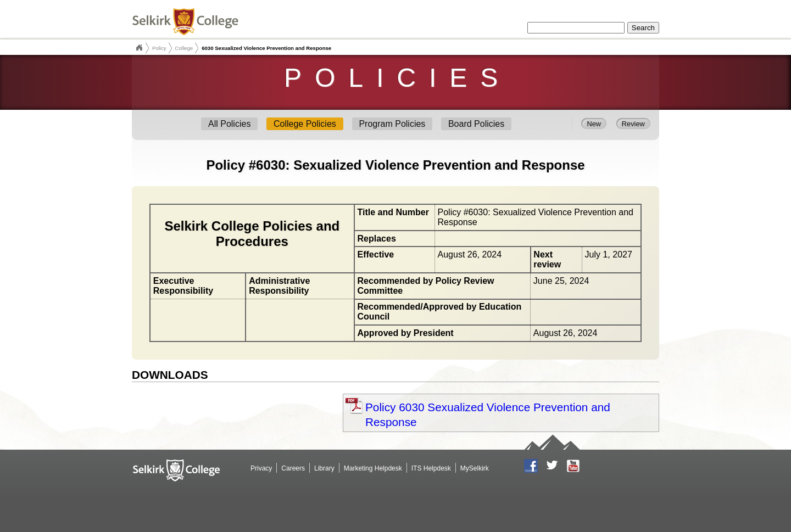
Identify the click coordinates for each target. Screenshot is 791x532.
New (594, 123)
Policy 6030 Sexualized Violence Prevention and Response (488, 415)
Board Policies (476, 124)
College (184, 48)
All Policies (229, 124)
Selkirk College (139, 48)
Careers (293, 468)
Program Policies (392, 124)
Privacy (261, 468)
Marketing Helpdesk (373, 468)
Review (633, 123)
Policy (159, 48)
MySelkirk (475, 468)
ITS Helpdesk (431, 468)
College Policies (305, 124)
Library (324, 468)
